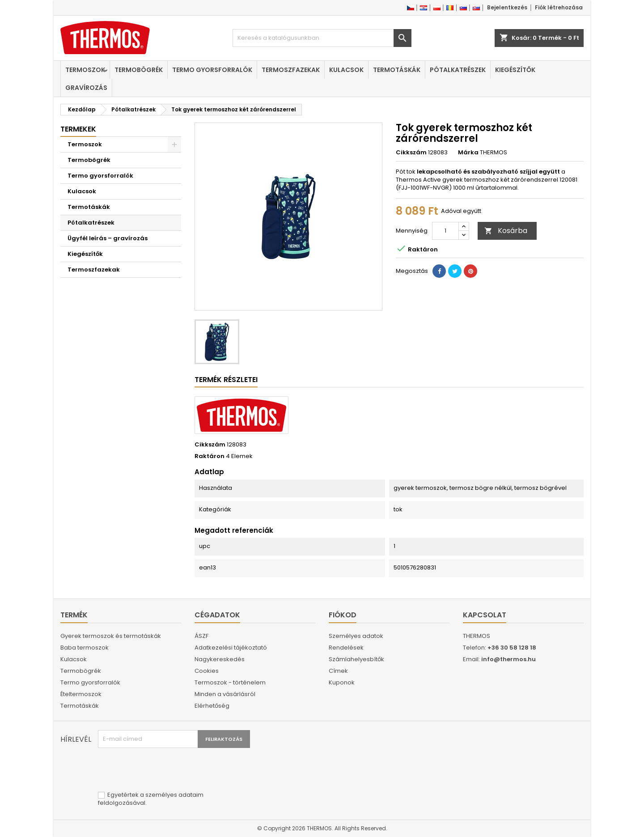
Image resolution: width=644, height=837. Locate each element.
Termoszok (85, 70)
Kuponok (342, 682)
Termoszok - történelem (230, 682)
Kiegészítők (515, 70)
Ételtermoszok (81, 694)
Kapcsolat (485, 615)
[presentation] (166, 770)
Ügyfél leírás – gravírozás (108, 238)
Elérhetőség (212, 706)
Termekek (78, 129)
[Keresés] (322, 38)
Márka (468, 153)
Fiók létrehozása (559, 7)
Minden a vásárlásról (225, 694)
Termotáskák (397, 70)
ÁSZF (201, 636)
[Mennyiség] (445, 231)
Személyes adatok (356, 636)
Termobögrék (139, 70)
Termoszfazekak (291, 70)
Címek (338, 671)
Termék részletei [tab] (226, 380)
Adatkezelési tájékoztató (231, 648)
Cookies (207, 671)
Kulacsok (346, 70)
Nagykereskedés (220, 659)
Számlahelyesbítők (356, 659)
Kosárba (506, 231)
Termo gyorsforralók (212, 70)
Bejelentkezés (507, 7)
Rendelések (346, 648)
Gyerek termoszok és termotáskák (111, 636)
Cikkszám (411, 153)
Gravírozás (86, 88)
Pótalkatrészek (458, 70)
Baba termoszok (85, 648)
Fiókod (343, 615)
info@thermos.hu (508, 659)
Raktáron (210, 456)
